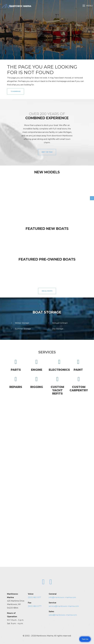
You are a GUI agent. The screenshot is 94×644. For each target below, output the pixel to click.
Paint (78, 365)
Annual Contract (58, 323)
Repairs (16, 382)
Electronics (59, 365)
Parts (16, 365)
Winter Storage (20, 323)
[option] (17, 197)
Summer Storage (21, 329)
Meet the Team (47, 152)
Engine (37, 365)
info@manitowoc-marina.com (62, 597)
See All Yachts (47, 291)
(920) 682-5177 (35, 606)
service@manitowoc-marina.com (64, 606)
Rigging (37, 382)
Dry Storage (56, 329)
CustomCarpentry (79, 384)
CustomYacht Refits (57, 386)
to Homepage (16, 91)
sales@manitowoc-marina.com (63, 615)
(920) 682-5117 (34, 597)
